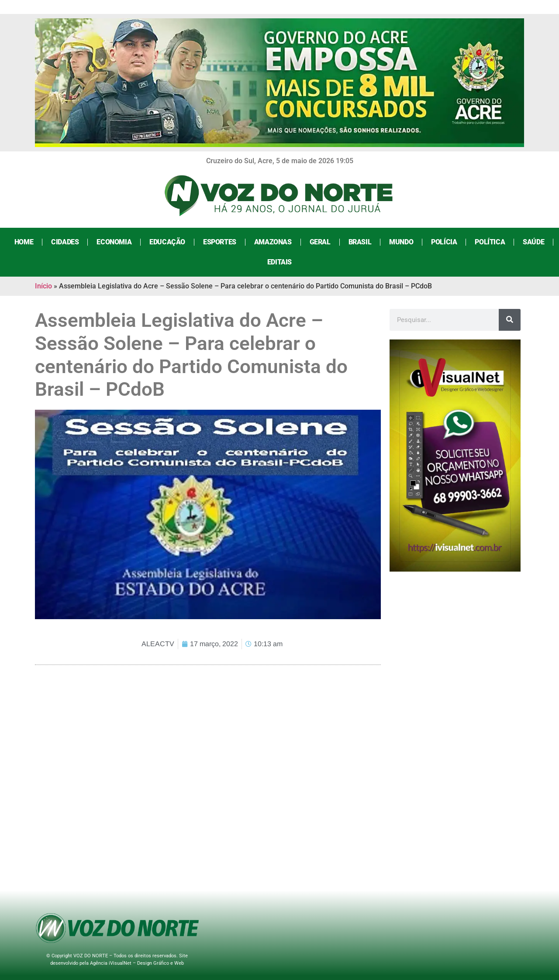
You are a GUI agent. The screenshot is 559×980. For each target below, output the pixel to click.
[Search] (510, 320)
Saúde (533, 242)
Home (24, 242)
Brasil (360, 242)
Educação (167, 242)
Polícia (444, 242)
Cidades (65, 242)
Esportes (220, 242)
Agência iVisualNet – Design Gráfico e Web (137, 963)
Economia (114, 242)
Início (43, 286)
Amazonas (273, 242)
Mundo (401, 242)
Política (490, 242)
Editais (279, 262)
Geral (320, 242)
